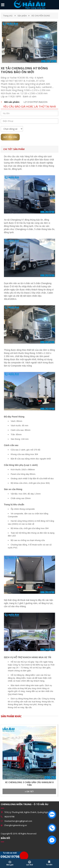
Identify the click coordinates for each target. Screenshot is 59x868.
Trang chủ (8, 16)
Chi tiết (29, 792)
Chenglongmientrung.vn (15, 825)
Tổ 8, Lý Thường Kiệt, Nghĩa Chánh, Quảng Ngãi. (27, 812)
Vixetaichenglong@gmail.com (18, 821)
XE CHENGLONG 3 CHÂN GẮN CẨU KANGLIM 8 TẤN (29, 784)
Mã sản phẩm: (12, 102)
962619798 (9, 817)
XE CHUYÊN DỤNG (41, 16)
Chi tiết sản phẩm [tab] (14, 149)
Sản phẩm (22, 16)
